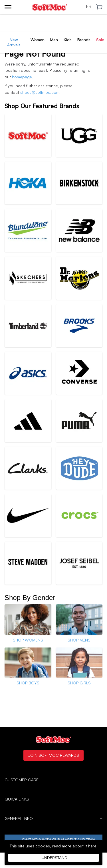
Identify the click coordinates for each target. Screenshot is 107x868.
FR (89, 7)
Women (38, 40)
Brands (84, 40)
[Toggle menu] (8, 7)
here (92, 846)
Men (54, 40)
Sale (100, 40)
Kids (68, 40)
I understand (53, 858)
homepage (22, 77)
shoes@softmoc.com (40, 92)
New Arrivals (14, 42)
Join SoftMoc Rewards (53, 755)
